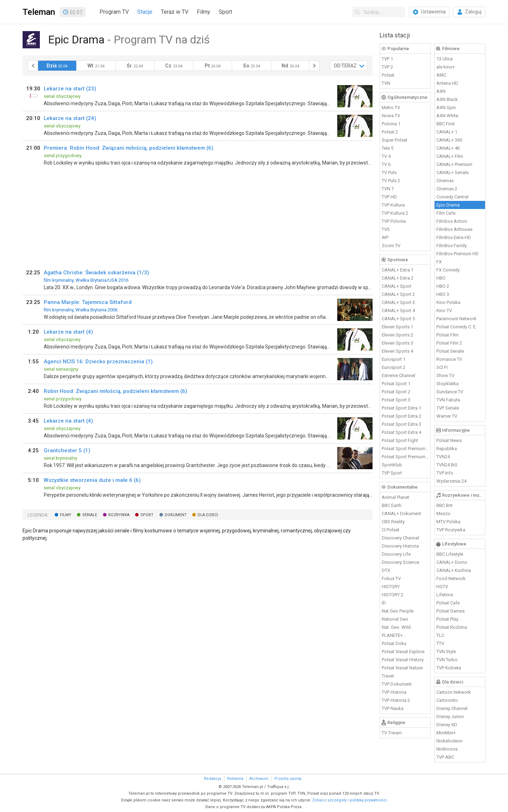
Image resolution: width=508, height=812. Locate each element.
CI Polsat (391, 530)
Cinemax (445, 181)
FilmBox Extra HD (454, 237)
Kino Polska (448, 302)
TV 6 (386, 164)
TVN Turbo (447, 660)
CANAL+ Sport (397, 286)
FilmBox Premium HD (458, 254)
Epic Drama (448, 205)
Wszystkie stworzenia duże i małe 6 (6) (92, 480)
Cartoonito (447, 700)
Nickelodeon (449, 741)
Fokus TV (391, 578)
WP (385, 237)
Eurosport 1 (394, 359)
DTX (386, 570)
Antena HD (447, 83)
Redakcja (213, 779)
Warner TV (447, 416)
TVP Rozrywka (451, 530)
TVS (386, 229)
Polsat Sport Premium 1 (405, 449)
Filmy (204, 12)
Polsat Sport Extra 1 (401, 408)
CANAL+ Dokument (401, 514)
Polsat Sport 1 (396, 384)
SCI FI (442, 367)
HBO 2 (443, 286)
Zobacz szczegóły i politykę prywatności (350, 800)
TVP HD (389, 197)
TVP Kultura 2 (395, 213)
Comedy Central (452, 197)
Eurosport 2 (394, 367)
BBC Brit (445, 505)
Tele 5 (388, 148)
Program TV (114, 12)
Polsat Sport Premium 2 (405, 457)
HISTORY (391, 587)
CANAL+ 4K (448, 148)
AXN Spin (446, 108)
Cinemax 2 (447, 189)
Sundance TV (450, 392)
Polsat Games (450, 611)
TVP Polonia (394, 221)
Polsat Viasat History (403, 660)
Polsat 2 (390, 132)
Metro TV (391, 108)
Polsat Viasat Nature (402, 668)
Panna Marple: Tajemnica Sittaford (88, 302)
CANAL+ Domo (452, 562)
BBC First (446, 124)
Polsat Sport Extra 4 (401, 432)
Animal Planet (395, 497)
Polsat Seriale (450, 351)
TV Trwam (392, 733)
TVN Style (446, 652)
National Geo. (395, 619)
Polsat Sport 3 (396, 400)
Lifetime (445, 595)
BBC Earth (392, 505)
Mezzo (443, 514)
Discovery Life (396, 554)
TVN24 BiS (447, 465)
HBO (441, 278)
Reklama (235, 779)
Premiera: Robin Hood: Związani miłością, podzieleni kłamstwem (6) (129, 148)
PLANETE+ (392, 635)
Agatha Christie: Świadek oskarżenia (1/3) (96, 273)
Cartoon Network (454, 692)
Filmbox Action (452, 221)
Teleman (39, 12)
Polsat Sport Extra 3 (401, 424)
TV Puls (389, 172)
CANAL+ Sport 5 (398, 319)
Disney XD (447, 725)
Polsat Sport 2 (396, 392)
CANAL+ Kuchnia (454, 570)
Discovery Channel (400, 538)
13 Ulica (445, 59)
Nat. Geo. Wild (396, 627)
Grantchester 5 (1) (67, 450)
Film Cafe (446, 213)
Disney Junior (450, 717)
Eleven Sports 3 (397, 343)
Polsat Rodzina (452, 627)
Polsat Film (447, 335)
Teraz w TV (175, 12)
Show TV (445, 375)
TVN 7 (388, 189)
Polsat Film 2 (449, 343)
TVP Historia (394, 692)
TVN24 (443, 457)
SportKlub (392, 465)
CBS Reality (393, 522)
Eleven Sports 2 (397, 335)
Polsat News (449, 440)
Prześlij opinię (288, 779)
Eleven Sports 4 (397, 351)
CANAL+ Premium (454, 164)
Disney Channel (452, 708)
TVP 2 (387, 67)
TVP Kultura (393, 205)
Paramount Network (456, 319)
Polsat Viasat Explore (403, 652)
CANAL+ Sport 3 (398, 302)
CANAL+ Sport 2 (398, 294)
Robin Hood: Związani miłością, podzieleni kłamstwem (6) (116, 391)
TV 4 (386, 156)
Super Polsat (395, 140)
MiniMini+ (446, 733)
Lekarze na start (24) (70, 118)
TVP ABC (445, 757)
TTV (440, 643)
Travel (388, 676)
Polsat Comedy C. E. (456, 327)
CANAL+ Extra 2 (398, 278)
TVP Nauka (393, 708)
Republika (447, 449)
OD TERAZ (345, 66)
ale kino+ (446, 67)
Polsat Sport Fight (400, 440)
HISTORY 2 (392, 595)
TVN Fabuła (448, 400)
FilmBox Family (452, 246)
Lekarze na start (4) (68, 332)
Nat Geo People (398, 611)
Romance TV (449, 359)
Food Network (451, 578)
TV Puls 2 (391, 181)
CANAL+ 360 (449, 140)
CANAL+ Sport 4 (398, 311)
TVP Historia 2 (396, 700)
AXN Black (447, 99)
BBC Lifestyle (450, 554)
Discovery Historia (400, 546)
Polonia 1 (391, 124)
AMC (441, 75)
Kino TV (444, 311)
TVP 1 (387, 59)
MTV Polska (448, 522)
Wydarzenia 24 (451, 481)
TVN (386, 83)
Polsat (388, 75)
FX (439, 262)
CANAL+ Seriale (452, 172)
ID (384, 603)
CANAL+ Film (450, 156)
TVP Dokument (397, 684)
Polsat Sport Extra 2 (401, 416)
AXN (441, 91)
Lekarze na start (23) (70, 89)
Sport (225, 12)
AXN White (447, 116)
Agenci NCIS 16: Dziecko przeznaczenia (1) (98, 362)
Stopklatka (447, 384)
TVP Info (445, 473)
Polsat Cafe (448, 603)
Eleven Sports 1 (397, 327)
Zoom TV (391, 246)
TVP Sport (392, 473)
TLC (440, 635)
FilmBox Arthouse (454, 229)
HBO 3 (443, 294)
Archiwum (259, 779)
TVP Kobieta (449, 668)
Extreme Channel (398, 375)
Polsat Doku (394, 643)
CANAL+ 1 (447, 132)
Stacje (145, 12)
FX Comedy (448, 270)
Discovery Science (400, 562)
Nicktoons (447, 749)
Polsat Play (447, 619)
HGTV (442, 587)
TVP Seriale (448, 408)
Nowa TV (391, 116)
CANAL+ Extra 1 (398, 270)
